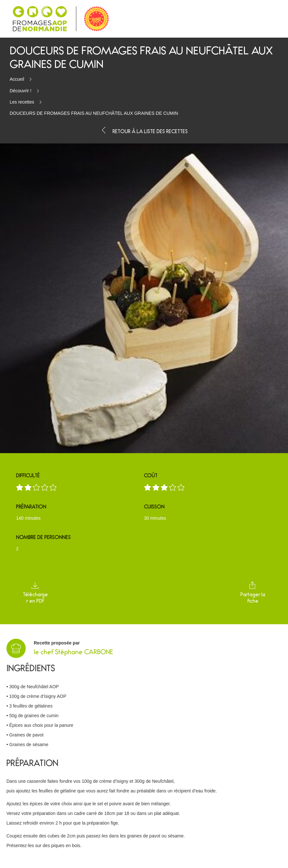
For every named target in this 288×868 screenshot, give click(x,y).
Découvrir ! (21, 91)
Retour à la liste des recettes (144, 130)
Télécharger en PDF (35, 593)
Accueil (17, 79)
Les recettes (22, 102)
